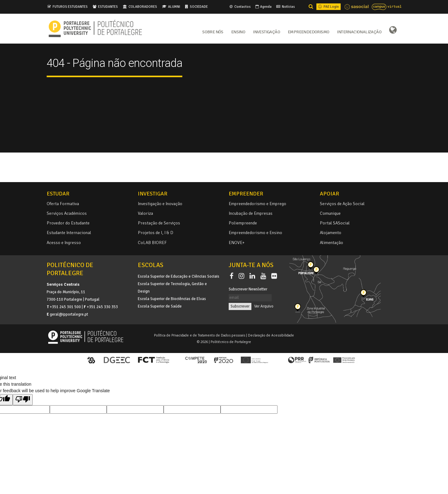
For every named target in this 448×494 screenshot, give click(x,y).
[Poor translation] (23, 400)
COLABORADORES (143, 7)
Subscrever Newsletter (248, 289)
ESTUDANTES (108, 7)
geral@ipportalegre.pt (69, 314)
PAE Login (328, 7)
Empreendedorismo (308, 31)
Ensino (238, 31)
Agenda (263, 7)
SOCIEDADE (199, 7)
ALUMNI (174, 7)
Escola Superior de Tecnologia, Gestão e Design (172, 288)
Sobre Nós (213, 31)
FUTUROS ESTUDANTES (70, 7)
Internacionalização (359, 31)
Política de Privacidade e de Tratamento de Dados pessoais (200, 335)
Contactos (240, 7)
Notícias (285, 7)
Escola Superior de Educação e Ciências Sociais (179, 276)
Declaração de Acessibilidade (271, 335)
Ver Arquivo (264, 306)
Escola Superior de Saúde (160, 306)
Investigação (266, 31)
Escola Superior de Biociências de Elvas (172, 299)
